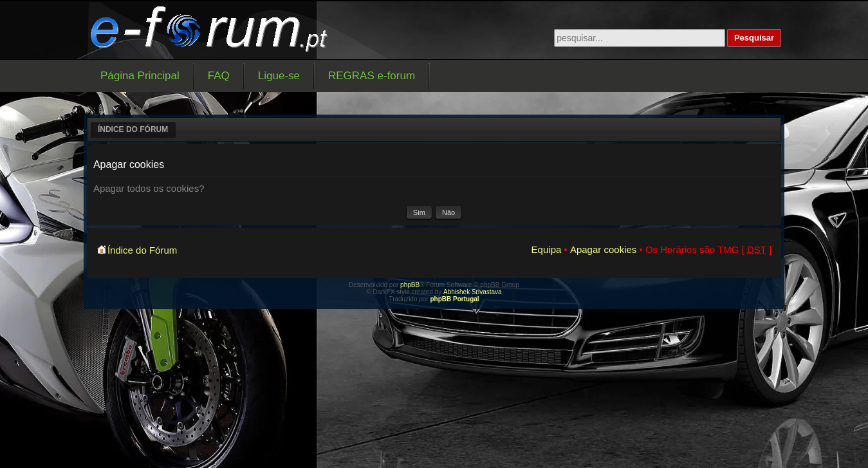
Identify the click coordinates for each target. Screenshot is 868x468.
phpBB (410, 285)
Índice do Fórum (133, 129)
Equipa (547, 249)
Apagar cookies (603, 249)
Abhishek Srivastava (473, 292)
